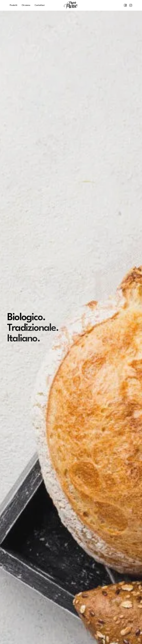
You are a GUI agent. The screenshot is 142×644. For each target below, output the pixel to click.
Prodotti (13, 5)
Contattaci (40, 5)
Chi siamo (26, 5)
